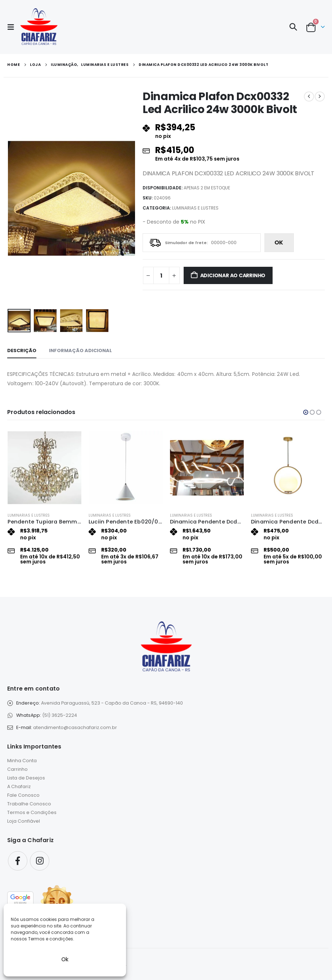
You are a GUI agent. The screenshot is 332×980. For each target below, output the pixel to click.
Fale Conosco (23, 795)
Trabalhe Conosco (29, 804)
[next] (320, 96)
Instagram (40, 861)
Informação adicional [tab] (80, 350)
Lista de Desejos (26, 778)
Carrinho (17, 770)
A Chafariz (19, 787)
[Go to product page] (45, 468)
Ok (65, 959)
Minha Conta (22, 761)
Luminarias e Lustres (195, 208)
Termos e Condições (32, 813)
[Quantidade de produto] (161, 275)
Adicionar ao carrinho (233, 275)
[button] (13, 27)
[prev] (309, 96)
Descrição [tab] (22, 350)
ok (279, 242)
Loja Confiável (24, 821)
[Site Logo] (39, 27)
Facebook (18, 861)
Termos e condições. (51, 939)
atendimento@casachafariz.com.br (75, 727)
